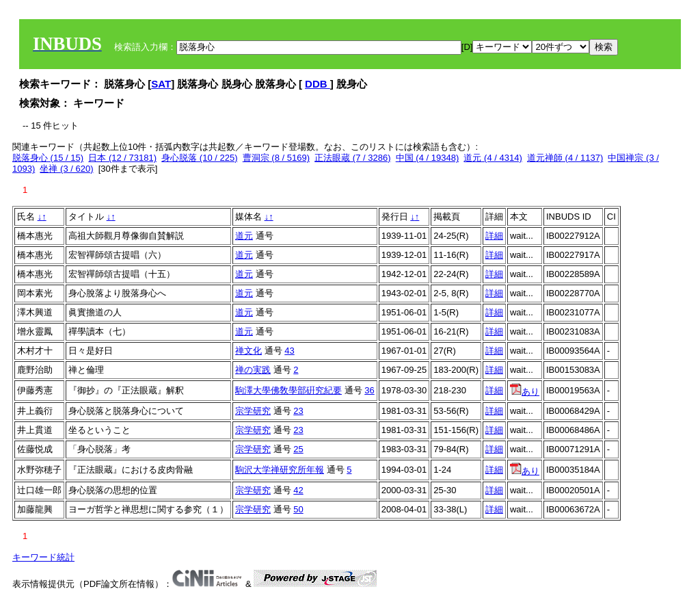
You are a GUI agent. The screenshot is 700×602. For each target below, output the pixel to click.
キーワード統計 (43, 557)
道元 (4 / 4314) (493, 158)
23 (298, 411)
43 (289, 351)
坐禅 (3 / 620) (66, 169)
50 (298, 509)
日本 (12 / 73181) (122, 158)
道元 (244, 236)
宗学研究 (253, 411)
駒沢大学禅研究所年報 (280, 470)
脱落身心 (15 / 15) (48, 158)
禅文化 (248, 351)
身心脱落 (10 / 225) (199, 158)
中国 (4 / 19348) (428, 158)
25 (298, 449)
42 (298, 490)
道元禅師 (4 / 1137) (565, 158)
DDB (318, 84)
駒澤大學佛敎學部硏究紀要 (288, 390)
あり (525, 392)
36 (369, 390)
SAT (161, 84)
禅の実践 (253, 370)
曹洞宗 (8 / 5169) (276, 158)
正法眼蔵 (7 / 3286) (352, 158)
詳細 (494, 236)
